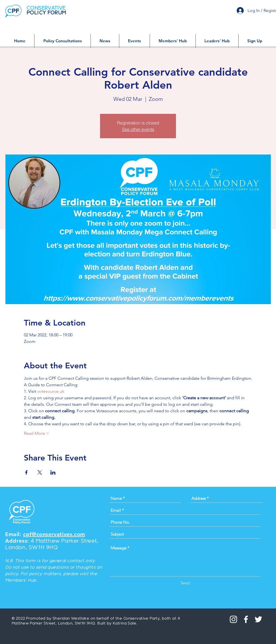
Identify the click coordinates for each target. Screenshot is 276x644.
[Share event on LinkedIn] (53, 472)
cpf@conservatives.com (54, 534)
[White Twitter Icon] (258, 619)
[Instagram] (233, 619)
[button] (62, 41)
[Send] (185, 583)
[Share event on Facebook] (26, 472)
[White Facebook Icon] (246, 619)
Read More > (36, 433)
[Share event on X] (40, 472)
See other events (138, 129)
